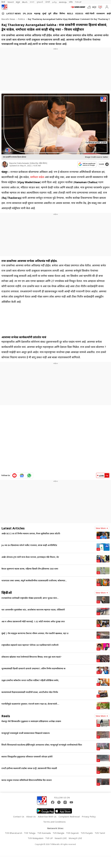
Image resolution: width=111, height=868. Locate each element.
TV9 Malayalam (36, 838)
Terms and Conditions (54, 822)
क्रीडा (55, 13)
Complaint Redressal (69, 817)
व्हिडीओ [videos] (7, 593)
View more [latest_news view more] (102, 528)
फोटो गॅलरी (90, 13)
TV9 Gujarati (72, 833)
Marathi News (8, 19)
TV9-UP (78, 2)
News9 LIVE (61, 838)
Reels (70, 13)
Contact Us (19, 817)
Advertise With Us (47, 817)
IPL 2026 (27, 13)
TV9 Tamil (100, 833)
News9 (11, 2)
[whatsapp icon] (29, 475)
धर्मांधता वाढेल (37, 177)
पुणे (50, 13)
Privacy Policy (89, 817)
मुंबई (44, 13)
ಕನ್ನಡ (18, 2)
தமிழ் (54, 2)
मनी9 (71, 2)
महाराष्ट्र (37, 13)
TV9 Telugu (30, 833)
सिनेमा (62, 13)
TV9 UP (49, 838)
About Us (31, 817)
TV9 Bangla (58, 833)
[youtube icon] (15, 475)
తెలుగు (25, 2)
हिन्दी (3, 2)
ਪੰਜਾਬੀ (48, 2)
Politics (21, 19)
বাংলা (32, 2)
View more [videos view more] (102, 593)
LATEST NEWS (14, 13)
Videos (79, 13)
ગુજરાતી (40, 2)
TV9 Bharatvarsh (14, 833)
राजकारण (101, 13)
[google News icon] (22, 475)
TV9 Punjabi (87, 833)
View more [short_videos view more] (102, 716)
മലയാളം (63, 2)
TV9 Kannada (44, 833)
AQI (94, 7)
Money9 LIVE (75, 838)
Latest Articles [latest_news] (13, 528)
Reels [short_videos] (6, 716)
